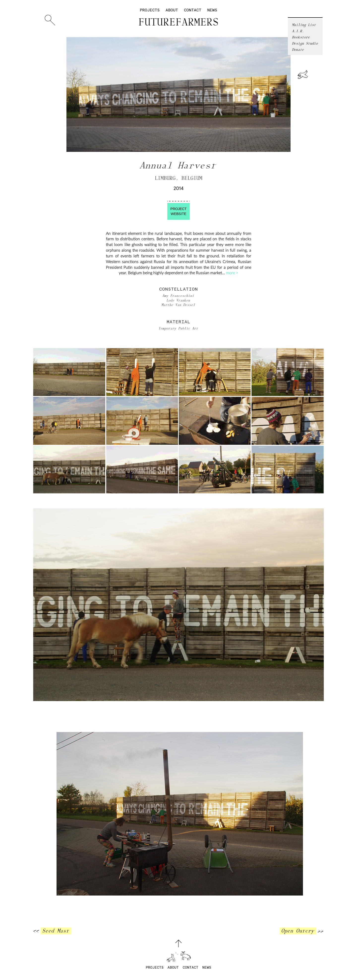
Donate (298, 50)
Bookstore (301, 37)
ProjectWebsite (178, 211)
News (212, 10)
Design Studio (305, 43)
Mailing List (304, 25)
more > (232, 273)
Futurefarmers (179, 23)
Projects (150, 10)
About (172, 10)
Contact (193, 10)
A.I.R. (298, 31)
